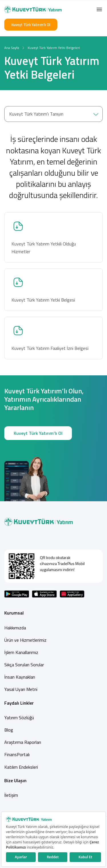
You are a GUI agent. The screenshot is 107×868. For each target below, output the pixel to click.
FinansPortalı (17, 754)
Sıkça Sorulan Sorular (24, 665)
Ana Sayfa (12, 48)
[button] (99, 9)
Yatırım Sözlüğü (19, 718)
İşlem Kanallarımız (21, 652)
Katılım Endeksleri (21, 767)
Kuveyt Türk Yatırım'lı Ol (31, 25)
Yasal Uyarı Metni (21, 689)
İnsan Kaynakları (20, 677)
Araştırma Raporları (23, 742)
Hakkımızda (15, 628)
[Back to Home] (33, 9)
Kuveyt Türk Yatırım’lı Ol (38, 433)
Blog (9, 730)
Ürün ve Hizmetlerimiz (25, 640)
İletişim (11, 795)
